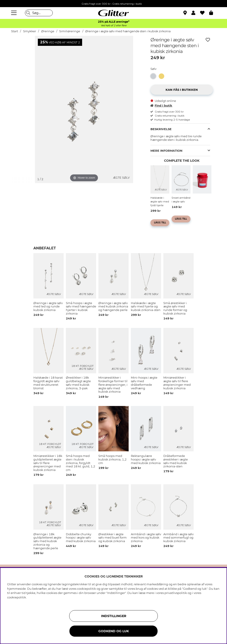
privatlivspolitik (176, 593)
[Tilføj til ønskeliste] (208, 40)
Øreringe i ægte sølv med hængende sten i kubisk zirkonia (128, 31)
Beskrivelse (161, 129)
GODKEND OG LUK (114, 631)
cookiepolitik (17, 597)
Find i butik (161, 105)
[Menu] (14, 13)
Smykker (30, 31)
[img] (22, 52)
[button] (196, 13)
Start (15, 31)
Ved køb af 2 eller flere (114, 25)
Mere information (166, 151)
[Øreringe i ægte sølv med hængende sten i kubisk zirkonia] (155, 76)
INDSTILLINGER (114, 616)
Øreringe (48, 31)
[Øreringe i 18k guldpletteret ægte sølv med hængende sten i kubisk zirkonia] (163, 76)
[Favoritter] (205, 13)
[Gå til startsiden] (113, 13)
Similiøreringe (70, 31)
